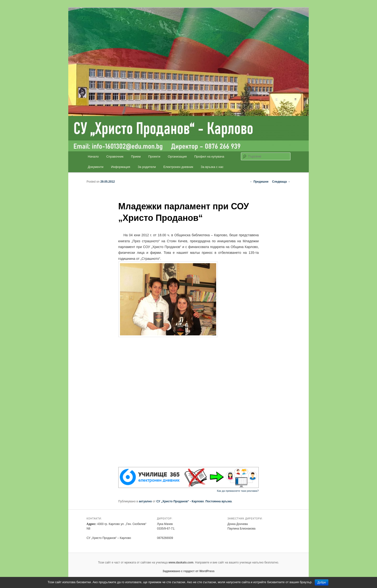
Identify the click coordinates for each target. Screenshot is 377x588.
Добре (322, 582)
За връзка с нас (212, 167)
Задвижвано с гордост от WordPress (188, 571)
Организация (177, 157)
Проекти (154, 157)
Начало (93, 157)
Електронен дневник (178, 167)
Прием (136, 157)
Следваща (281, 182)
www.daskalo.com (181, 562)
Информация (121, 167)
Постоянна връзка (218, 501)
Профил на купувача (209, 157)
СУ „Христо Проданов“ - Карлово (180, 501)
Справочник (115, 157)
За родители (147, 167)
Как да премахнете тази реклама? (238, 491)
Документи (96, 167)
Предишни (259, 182)
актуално (145, 501)
